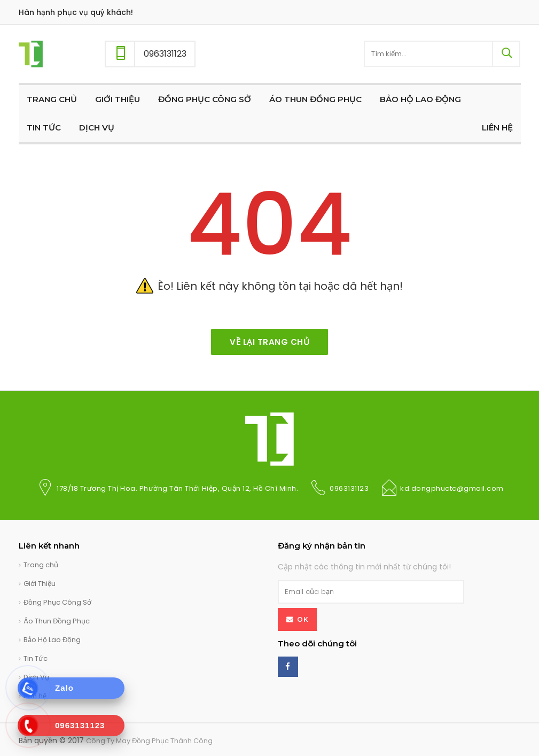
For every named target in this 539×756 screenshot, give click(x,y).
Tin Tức (36, 658)
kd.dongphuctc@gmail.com (452, 488)
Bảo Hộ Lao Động (52, 640)
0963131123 (349, 488)
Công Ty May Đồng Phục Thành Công (149, 741)
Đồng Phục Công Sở (57, 602)
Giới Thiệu (40, 584)
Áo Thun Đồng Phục (57, 621)
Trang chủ (41, 565)
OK (303, 619)
